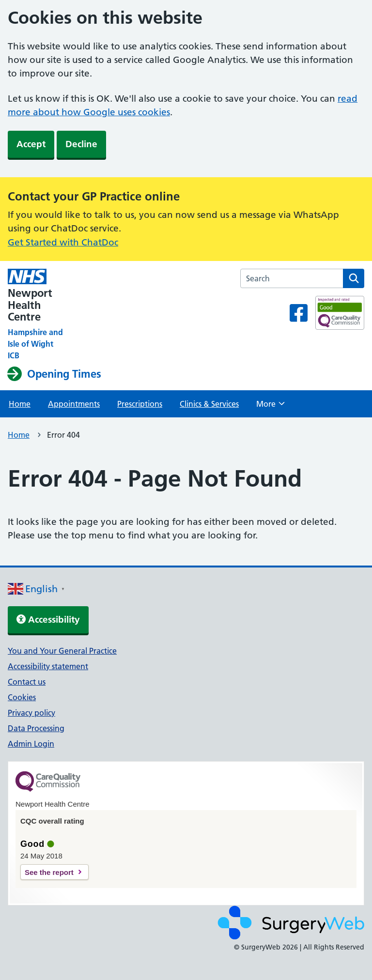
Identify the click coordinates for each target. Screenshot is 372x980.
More (271, 407)
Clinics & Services (209, 404)
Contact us (27, 682)
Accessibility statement (48, 666)
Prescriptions (140, 404)
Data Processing (36, 728)
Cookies (22, 697)
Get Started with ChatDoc (63, 242)
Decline (81, 144)
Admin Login (31, 744)
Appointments (74, 404)
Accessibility (48, 620)
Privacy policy (31, 713)
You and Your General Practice (62, 651)
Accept (31, 144)
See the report (49, 872)
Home (20, 404)
